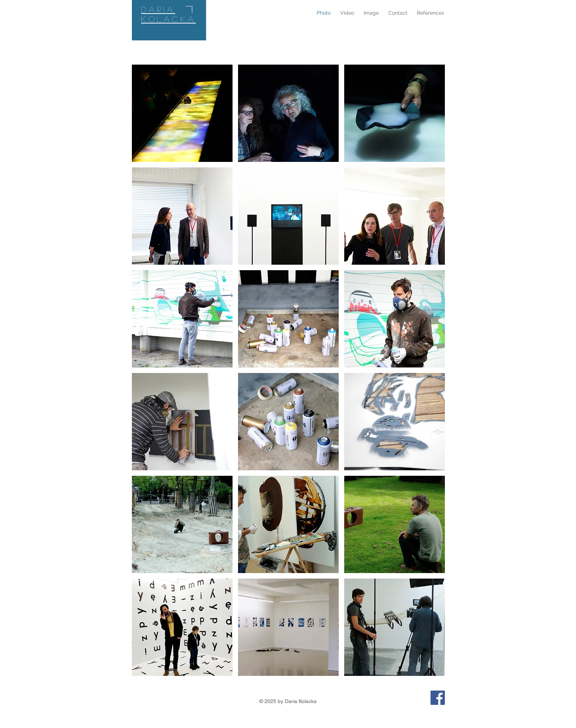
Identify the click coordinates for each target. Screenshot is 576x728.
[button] (182, 113)
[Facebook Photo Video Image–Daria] (438, 698)
